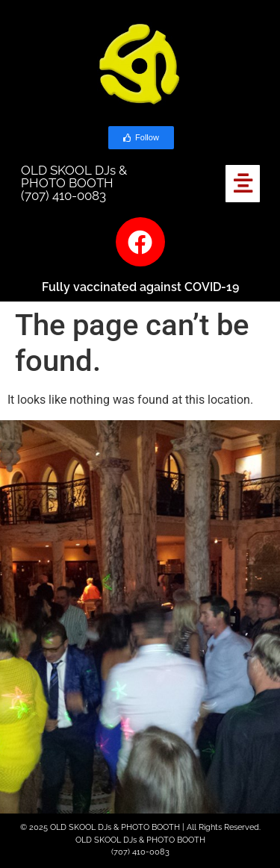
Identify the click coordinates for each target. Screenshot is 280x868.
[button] (243, 184)
